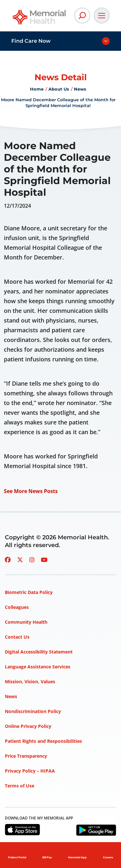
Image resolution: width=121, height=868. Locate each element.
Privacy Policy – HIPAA (30, 771)
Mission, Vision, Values (30, 681)
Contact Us (17, 637)
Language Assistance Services (38, 667)
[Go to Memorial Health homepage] (40, 19)
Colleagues (17, 607)
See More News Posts (31, 491)
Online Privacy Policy (28, 726)
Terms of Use (20, 786)
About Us (59, 89)
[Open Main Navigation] (102, 16)
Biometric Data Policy (29, 592)
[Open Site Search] (82, 16)
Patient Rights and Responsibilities (43, 741)
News (80, 89)
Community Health (26, 622)
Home (37, 89)
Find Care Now (31, 41)
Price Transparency (26, 756)
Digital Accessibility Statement (39, 652)
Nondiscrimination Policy (33, 711)
